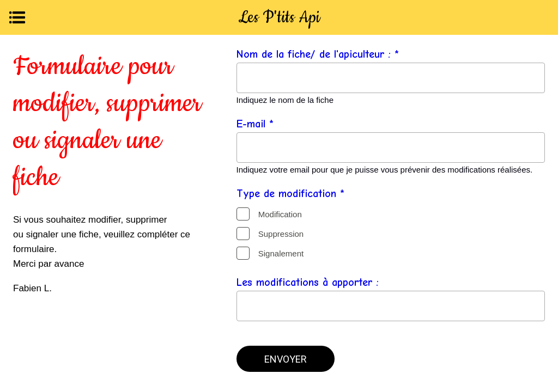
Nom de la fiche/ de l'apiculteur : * (318, 54)
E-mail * (255, 124)
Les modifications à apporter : (308, 282)
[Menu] (17, 17)
